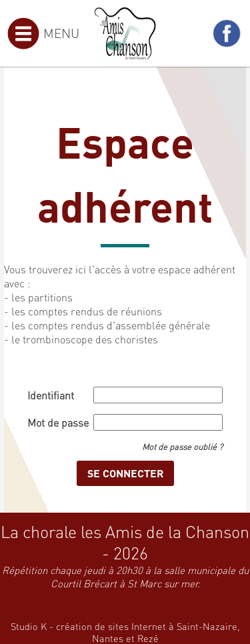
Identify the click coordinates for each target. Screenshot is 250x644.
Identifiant (51, 395)
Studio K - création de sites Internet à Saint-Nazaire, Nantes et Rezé (125, 632)
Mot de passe (58, 422)
